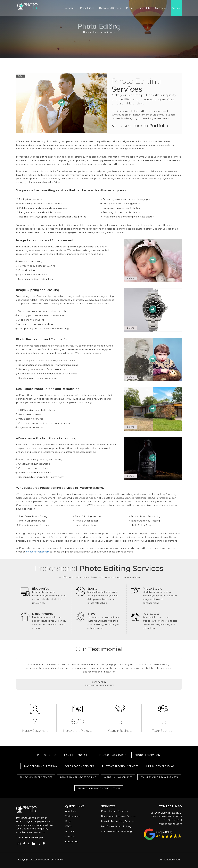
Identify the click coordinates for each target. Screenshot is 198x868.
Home (86, 32)
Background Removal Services (119, 816)
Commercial (161, 8)
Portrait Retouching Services (118, 821)
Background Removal (110, 8)
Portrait (130, 8)
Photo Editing (87, 8)
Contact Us (72, 842)
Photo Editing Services (114, 811)
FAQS (68, 826)
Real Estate (144, 8)
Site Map (70, 837)
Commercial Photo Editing (117, 831)
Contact (176, 8)
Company (70, 8)
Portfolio (159, 126)
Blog (68, 821)
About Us (71, 811)
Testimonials (72, 816)
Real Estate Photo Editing (116, 826)
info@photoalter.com (38, 552)
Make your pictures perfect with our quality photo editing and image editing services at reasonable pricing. (144, 99)
